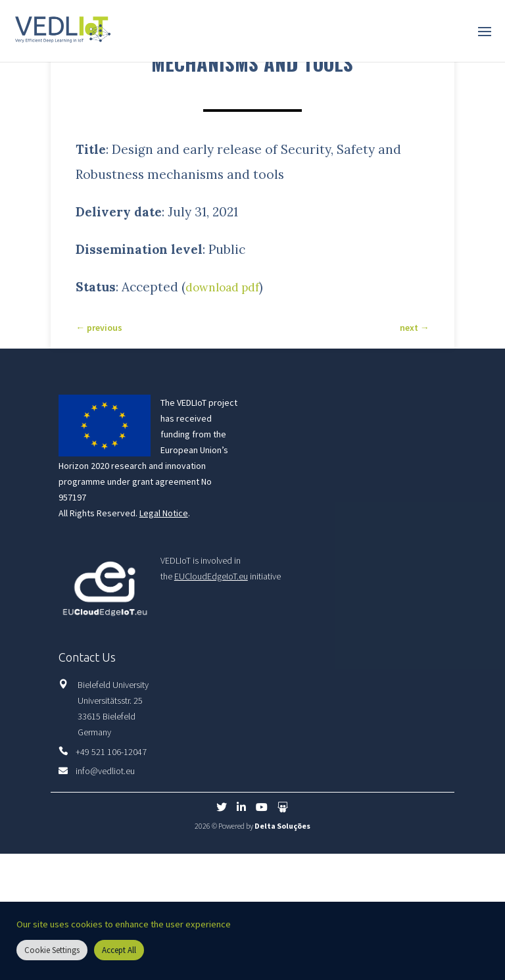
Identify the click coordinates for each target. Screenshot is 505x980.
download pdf (227, 287)
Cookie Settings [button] (52, 950)
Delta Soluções (282, 826)
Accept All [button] (119, 950)
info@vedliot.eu (105, 771)
